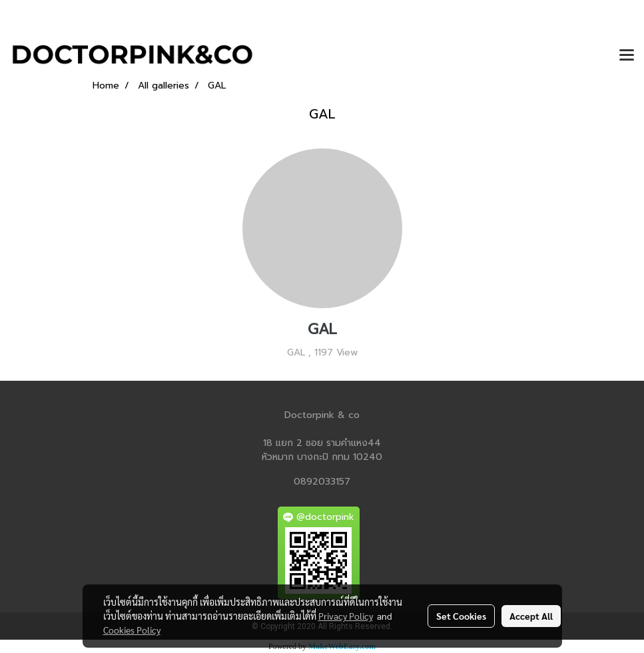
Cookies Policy (132, 630)
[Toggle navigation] (627, 56)
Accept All (531, 616)
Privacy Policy (346, 616)
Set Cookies (461, 616)
